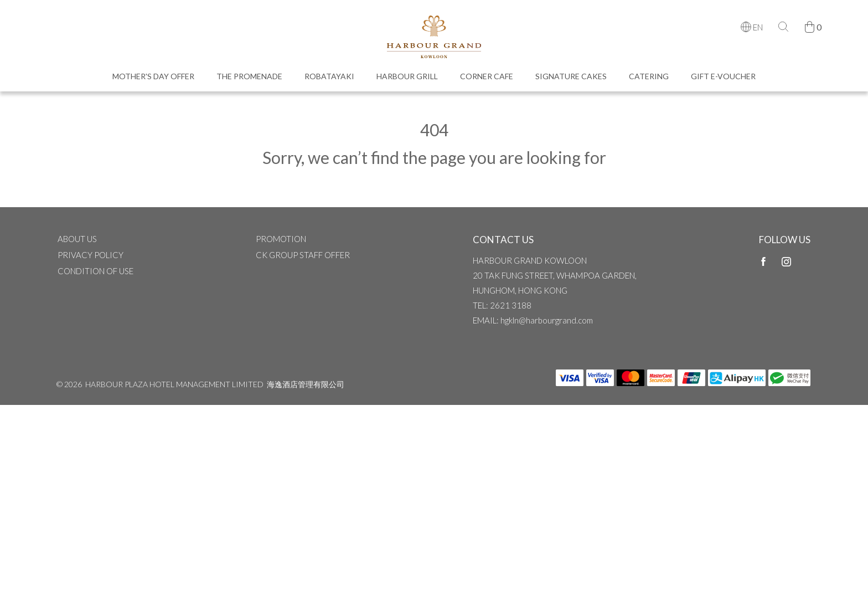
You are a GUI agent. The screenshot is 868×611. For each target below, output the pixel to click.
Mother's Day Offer (153, 81)
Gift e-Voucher (723, 81)
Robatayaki (329, 81)
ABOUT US (77, 247)
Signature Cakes (571, 81)
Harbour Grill (407, 81)
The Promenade (249, 81)
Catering (649, 81)
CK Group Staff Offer (303, 263)
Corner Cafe (487, 81)
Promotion (281, 247)
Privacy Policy (91, 263)
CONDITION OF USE (95, 279)
